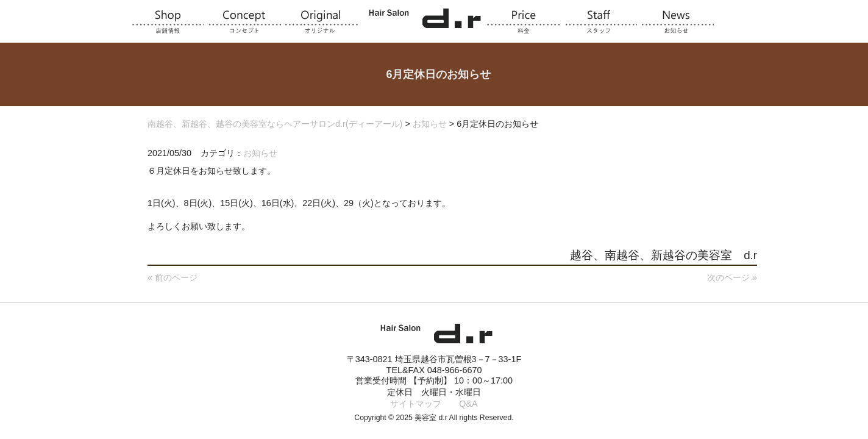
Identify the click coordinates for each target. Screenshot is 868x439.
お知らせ (260, 153)
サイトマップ (416, 404)
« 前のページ (173, 277)
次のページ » (732, 277)
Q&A (468, 404)
